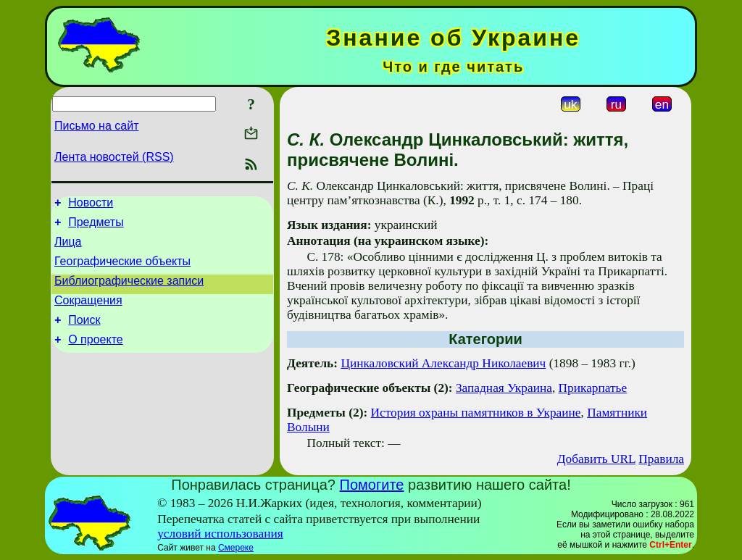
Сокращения (88, 313)
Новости (91, 205)
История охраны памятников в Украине (476, 413)
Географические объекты (122, 270)
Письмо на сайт (96, 126)
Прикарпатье (593, 388)
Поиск (84, 335)
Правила (661, 459)
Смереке (236, 548)
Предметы (96, 226)
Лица (68, 248)
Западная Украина (504, 388)
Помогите (372, 485)
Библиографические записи (129, 292)
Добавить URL (596, 459)
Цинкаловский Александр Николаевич (443, 363)
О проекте (95, 357)
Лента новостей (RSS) (114, 157)
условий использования (220, 534)
